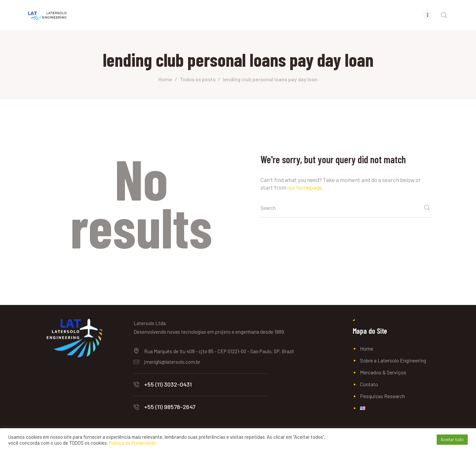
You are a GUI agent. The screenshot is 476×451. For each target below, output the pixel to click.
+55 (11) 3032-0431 (168, 384)
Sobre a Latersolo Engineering (393, 360)
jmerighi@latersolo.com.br (172, 362)
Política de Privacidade (132, 443)
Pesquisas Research (382, 396)
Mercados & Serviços (383, 372)
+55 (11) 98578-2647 (170, 407)
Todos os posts (198, 79)
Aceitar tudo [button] (452, 439)
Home (165, 79)
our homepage (305, 187)
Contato (369, 384)
